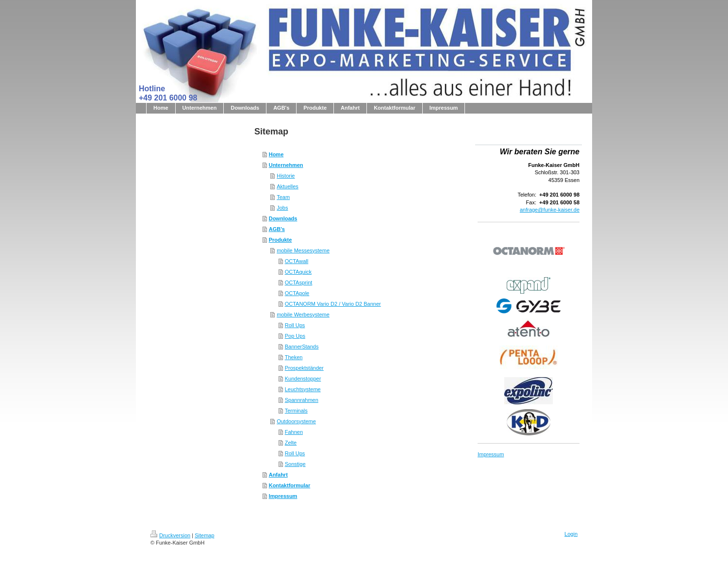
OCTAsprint (299, 282)
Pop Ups (295, 336)
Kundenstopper (303, 379)
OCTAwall (297, 261)
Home (276, 154)
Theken (294, 357)
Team (283, 197)
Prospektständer (304, 368)
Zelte (291, 443)
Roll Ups (295, 325)
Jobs (282, 208)
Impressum (283, 496)
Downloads (283, 218)
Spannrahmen (302, 400)
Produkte (281, 240)
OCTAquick (298, 272)
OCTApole (297, 293)
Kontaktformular (290, 485)
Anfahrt (278, 475)
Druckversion (170, 535)
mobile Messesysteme (303, 250)
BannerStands (302, 347)
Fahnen (294, 432)
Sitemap (204, 535)
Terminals (296, 411)
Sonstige (295, 464)
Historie (286, 176)
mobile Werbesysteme (303, 315)
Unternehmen (286, 165)
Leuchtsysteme (303, 389)
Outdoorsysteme (296, 421)
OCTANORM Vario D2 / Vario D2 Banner (333, 304)
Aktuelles (288, 186)
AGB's (277, 229)
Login (571, 534)
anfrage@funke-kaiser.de (550, 210)
